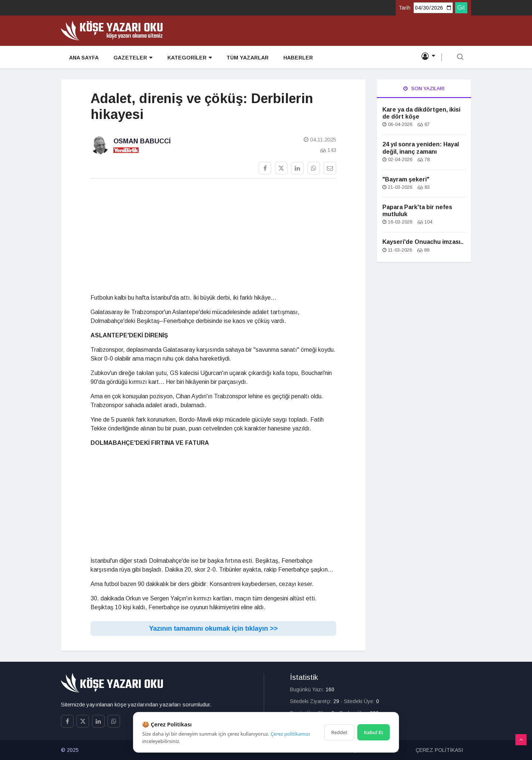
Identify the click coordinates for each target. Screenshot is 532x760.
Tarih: (405, 8)
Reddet (339, 732)
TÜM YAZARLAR (246, 58)
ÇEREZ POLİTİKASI (439, 750)
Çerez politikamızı (290, 734)
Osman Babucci (142, 141)
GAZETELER (132, 58)
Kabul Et (374, 732)
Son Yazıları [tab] (424, 88)
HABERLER (297, 58)
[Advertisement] (213, 236)
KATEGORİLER (188, 58)
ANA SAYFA (83, 58)
